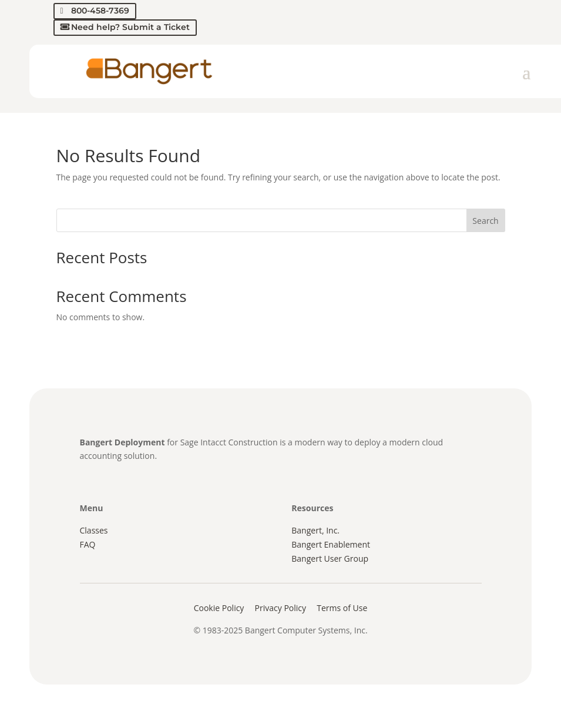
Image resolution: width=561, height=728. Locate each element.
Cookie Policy (219, 608)
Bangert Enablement (331, 544)
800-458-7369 (100, 11)
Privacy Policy (280, 608)
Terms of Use (342, 608)
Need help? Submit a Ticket (130, 27)
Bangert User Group (330, 558)
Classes (94, 530)
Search (485, 221)
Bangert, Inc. (315, 530)
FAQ (88, 544)
